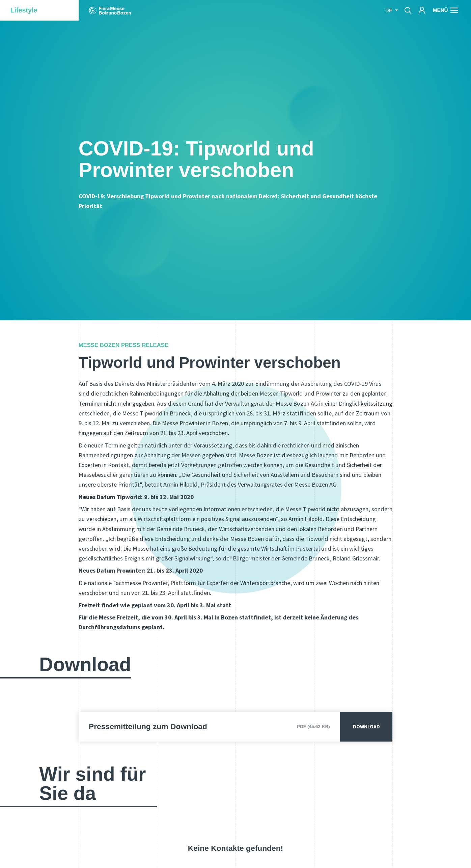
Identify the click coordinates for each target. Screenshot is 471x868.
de (390, 10)
